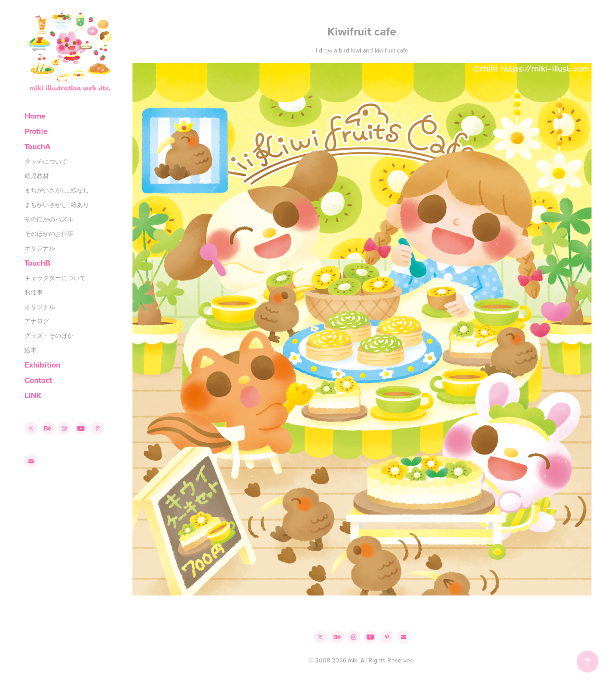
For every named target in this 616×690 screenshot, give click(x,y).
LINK (33, 396)
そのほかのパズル (49, 219)
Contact (38, 380)
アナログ (37, 321)
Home (35, 116)
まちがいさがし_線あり (57, 205)
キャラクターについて (55, 278)
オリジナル (40, 248)
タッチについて (46, 161)
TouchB (37, 263)
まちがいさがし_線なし (57, 190)
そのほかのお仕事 (49, 234)
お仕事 (34, 292)
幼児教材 (37, 176)
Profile (36, 131)
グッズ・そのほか (49, 336)
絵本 (31, 350)
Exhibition (42, 365)
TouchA (37, 147)
